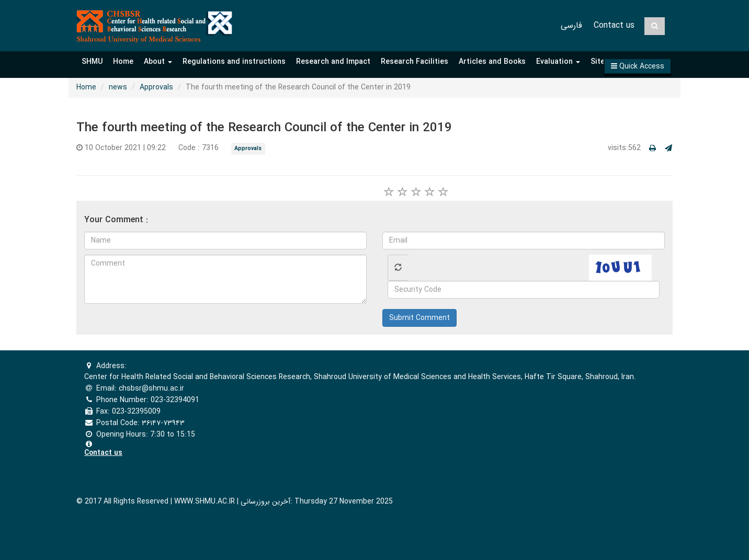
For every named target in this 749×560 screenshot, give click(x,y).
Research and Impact (333, 62)
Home (123, 62)
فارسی (571, 25)
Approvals (156, 87)
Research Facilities (415, 62)
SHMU (92, 62)
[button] (638, 66)
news (118, 87)
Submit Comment (419, 318)
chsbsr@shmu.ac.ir (151, 388)
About (158, 62)
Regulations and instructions (234, 62)
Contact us (614, 25)
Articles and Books (492, 62)
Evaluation (558, 62)
